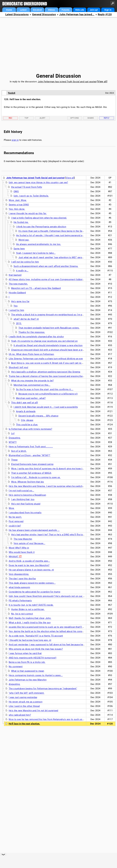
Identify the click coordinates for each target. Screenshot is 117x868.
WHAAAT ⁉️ (15, 557)
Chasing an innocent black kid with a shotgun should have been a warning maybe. (54, 350)
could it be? (15, 526)
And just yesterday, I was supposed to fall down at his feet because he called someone (55, 645)
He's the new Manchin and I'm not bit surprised (33, 711)
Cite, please (27, 420)
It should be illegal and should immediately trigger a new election (48, 345)
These (14, 460)
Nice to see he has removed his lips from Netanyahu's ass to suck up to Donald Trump (55, 719)
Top (27, 118)
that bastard (15, 275)
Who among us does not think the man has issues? (36, 649)
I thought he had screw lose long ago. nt (30, 640)
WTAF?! (13, 442)
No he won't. (15, 517)
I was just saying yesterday (23, 697)
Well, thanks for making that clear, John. (30, 618)
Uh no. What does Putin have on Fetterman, (31, 354)
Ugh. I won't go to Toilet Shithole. (31, 196)
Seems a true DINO (19, 205)
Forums (66, 10)
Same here (19, 249)
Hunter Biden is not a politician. (28, 609)
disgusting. (14, 684)
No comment (16, 667)
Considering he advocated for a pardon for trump (34, 592)
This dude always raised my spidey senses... (32, 583)
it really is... (22, 271)
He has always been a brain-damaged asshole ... (34, 530)
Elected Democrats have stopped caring (32, 464)
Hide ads (80, 10)
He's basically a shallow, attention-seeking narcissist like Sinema (46, 372)
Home (9, 10)
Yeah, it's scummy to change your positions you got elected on (44, 341)
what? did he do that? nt (26, 319)
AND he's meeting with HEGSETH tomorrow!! (33, 658)
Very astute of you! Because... (29, 543)
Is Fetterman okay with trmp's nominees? (30, 429)
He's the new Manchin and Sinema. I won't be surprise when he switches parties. (51, 486)
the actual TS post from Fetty (27, 187)
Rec (11, 118)
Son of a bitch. (19, 451)
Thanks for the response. (32, 332)
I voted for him (16, 310)
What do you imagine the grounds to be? (32, 381)
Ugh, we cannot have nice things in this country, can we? (38, 182)
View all (102, 82)
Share (91, 118)
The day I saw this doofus (22, 579)
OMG (16, 191)
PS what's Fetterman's (20, 601)
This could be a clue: (27, 425)
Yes (16, 306)
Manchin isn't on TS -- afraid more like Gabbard (36, 288)
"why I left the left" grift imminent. (27, 693)
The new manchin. (18, 284)
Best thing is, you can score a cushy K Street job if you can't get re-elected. (51, 363)
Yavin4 (12, 93)
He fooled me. (21, 222)
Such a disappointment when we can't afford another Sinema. (46, 266)
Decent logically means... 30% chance (38, 416)
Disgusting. (15, 438)
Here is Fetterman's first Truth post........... (31, 447)
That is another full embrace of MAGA (31, 473)
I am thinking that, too (23, 499)
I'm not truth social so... (21, 491)
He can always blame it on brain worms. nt (31, 570)
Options (75, 118)
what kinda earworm (19, 587)
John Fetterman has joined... (77, 14)
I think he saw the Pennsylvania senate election (41, 227)
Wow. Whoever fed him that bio (28, 482)
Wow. (12, 508)
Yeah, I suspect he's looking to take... (36, 253)
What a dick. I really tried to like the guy (30, 623)
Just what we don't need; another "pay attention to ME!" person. (52, 257)
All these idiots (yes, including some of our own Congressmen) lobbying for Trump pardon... (57, 279)
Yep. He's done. (17, 209)
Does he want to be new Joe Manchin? (29, 565)
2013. (19, 323)
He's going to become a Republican (27, 495)
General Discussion (44, 14)
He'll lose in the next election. (24, 724)
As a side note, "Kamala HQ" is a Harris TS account (36, 636)
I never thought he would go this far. (28, 213)
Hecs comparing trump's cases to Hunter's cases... (36, 675)
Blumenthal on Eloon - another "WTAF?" (29, 455)
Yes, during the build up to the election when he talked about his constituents (50, 631)
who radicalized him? (20, 715)
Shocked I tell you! (19, 367)
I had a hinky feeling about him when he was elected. (39, 218)
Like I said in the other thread (24, 706)
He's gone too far (20, 301)
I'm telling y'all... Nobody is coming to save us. (36, 477)
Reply (107, 118)
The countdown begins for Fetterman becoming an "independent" (43, 689)
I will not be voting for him (25, 262)
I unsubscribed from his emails (25, 513)
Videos (51, 10)
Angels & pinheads (26, 411)
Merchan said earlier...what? (31, 398)
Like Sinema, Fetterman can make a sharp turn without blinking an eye (46, 359)
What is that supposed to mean (28, 671)
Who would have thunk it (22, 552)
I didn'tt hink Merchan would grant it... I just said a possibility (46, 407)
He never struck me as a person (26, 702)
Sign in (108, 10)
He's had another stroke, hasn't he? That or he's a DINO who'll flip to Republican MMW (57, 535)
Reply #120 (105, 14)
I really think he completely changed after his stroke (36, 337)
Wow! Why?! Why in (19, 548)
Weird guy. (24, 240)
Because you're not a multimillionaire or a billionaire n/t (48, 394)
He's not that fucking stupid (26, 504)
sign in (15, 140)
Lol (13, 433)
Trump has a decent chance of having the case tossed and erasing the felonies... (51, 376)
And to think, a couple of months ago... (29, 561)
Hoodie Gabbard (17, 293)
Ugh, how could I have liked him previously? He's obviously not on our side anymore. (53, 596)
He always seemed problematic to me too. (39, 244)
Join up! (94, 10)
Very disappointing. (19, 574)
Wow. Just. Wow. (18, 200)
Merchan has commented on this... (32, 385)
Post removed (16, 521)
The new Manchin (23, 539)
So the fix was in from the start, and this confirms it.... (45, 389)
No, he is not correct (22, 614)
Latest (23, 10)
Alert (43, 118)
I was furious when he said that (25, 653)
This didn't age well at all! (25, 403)
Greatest (37, 10)
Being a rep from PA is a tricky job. (27, 662)
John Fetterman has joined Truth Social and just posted (67, 82)
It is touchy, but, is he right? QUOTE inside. (31, 605)
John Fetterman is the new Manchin (28, 680)
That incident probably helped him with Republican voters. (49, 328)
